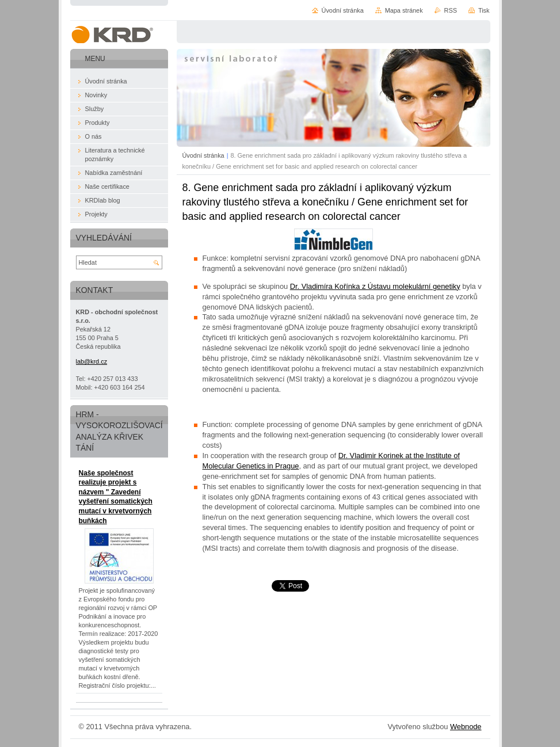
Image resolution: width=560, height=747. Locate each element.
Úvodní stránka (203, 155)
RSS (451, 10)
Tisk (484, 10)
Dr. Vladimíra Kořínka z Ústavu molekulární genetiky (375, 286)
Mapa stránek (404, 10)
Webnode (466, 727)
